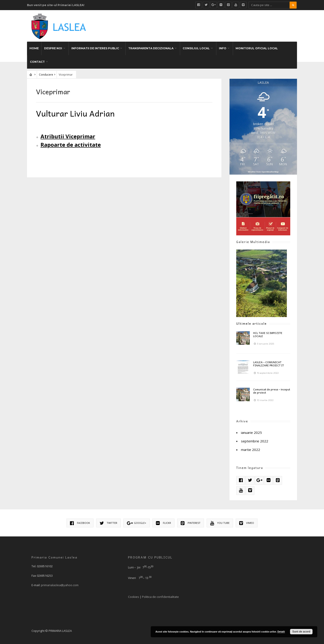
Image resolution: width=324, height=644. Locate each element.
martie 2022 (251, 450)
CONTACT (37, 62)
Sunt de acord (301, 632)
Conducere (46, 75)
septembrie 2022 (255, 441)
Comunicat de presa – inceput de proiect (272, 391)
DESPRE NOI (53, 48)
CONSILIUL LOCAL (196, 48)
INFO (223, 48)
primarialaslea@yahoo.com (60, 585)
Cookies (134, 597)
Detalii (281, 632)
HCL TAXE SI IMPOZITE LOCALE (268, 334)
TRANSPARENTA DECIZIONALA (151, 48)
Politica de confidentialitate (160, 597)
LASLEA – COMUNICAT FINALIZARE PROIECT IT (269, 364)
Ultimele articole (252, 323)
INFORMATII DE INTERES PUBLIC (95, 48)
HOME (34, 48)
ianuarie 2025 (251, 432)
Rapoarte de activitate (71, 145)
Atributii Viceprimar (68, 136)
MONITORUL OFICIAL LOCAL (257, 48)
